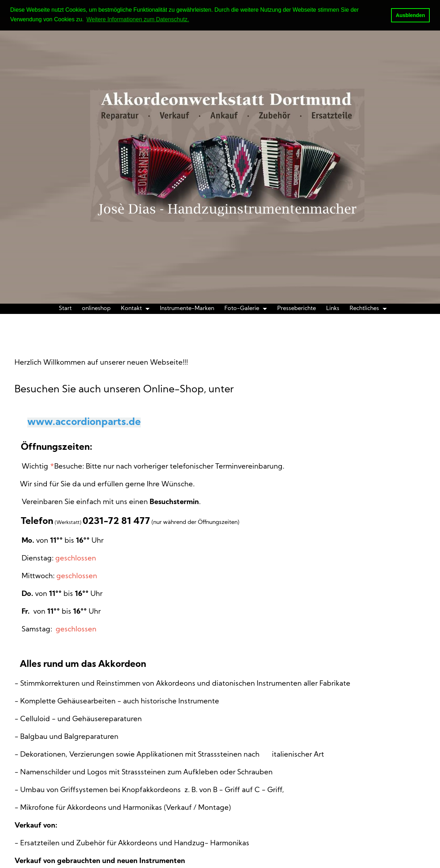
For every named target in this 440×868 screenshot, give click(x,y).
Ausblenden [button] (410, 15)
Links (333, 309)
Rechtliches (364, 309)
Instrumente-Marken (187, 309)
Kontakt (131, 309)
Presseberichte (297, 309)
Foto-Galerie (242, 309)
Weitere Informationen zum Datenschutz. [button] (138, 19)
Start (65, 309)
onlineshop (96, 309)
